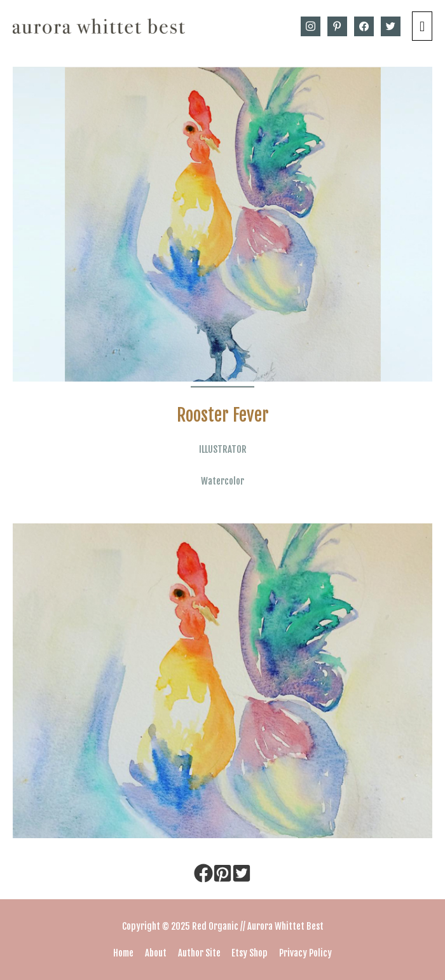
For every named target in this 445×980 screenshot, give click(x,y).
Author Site (199, 953)
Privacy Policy (305, 953)
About (156, 953)
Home (123, 953)
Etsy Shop (250, 953)
